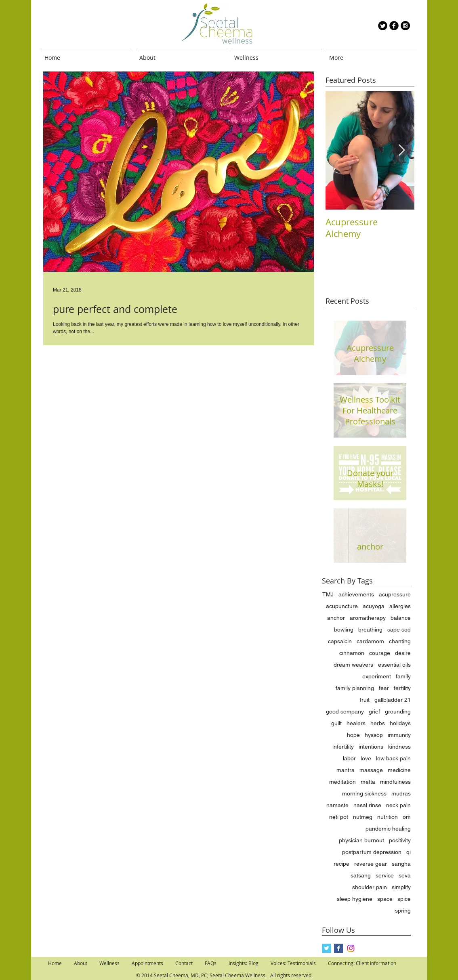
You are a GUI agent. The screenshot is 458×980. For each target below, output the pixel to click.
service (385, 875)
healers (356, 723)
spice (404, 899)
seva (405, 875)
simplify (401, 887)
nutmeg (363, 817)
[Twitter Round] (383, 26)
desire (403, 653)
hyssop (374, 735)
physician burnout (361, 840)
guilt (336, 723)
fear (384, 688)
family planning (355, 688)
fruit (365, 700)
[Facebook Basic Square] (339, 948)
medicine (399, 770)
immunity (399, 735)
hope (353, 735)
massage (371, 770)
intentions (371, 747)
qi (409, 852)
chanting (400, 641)
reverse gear (371, 864)
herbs (378, 723)
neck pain (398, 805)
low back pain (393, 758)
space (385, 899)
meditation (342, 782)
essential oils (394, 665)
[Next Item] (401, 150)
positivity (400, 840)
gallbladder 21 (393, 700)
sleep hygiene (355, 899)
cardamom (370, 641)
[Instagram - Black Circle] (405, 26)
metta (368, 782)
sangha (401, 864)
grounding (398, 711)
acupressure (395, 594)
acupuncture (342, 606)
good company (345, 711)
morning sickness (364, 793)
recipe (341, 864)
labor (349, 758)
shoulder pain (370, 887)
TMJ (328, 594)
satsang (361, 875)
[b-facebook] (394, 26)
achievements (356, 594)
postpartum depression (372, 852)
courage (380, 653)
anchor (336, 618)
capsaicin (340, 641)
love (366, 758)
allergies (400, 606)
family (403, 676)
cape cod (399, 630)
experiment (377, 676)
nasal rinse (367, 805)
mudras (401, 793)
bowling (344, 630)
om (407, 817)
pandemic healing (388, 829)
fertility (402, 688)
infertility (343, 747)
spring (403, 911)
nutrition (388, 817)
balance (401, 618)
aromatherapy (368, 618)
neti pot (339, 817)
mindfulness (395, 782)
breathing (370, 630)
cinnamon (352, 653)
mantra (346, 770)
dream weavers (353, 665)
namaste (337, 805)
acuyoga (374, 606)
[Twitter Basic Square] (327, 948)
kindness (399, 747)
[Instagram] (351, 948)
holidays (400, 723)
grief (374, 711)
